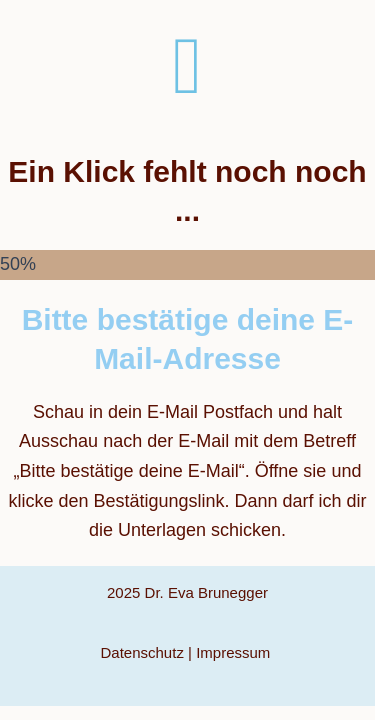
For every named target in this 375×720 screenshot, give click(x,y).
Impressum (235, 652)
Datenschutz (142, 652)
